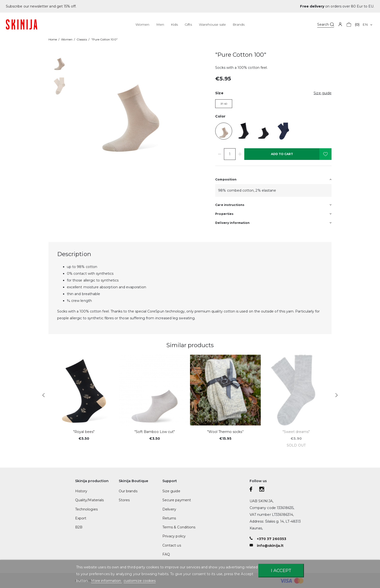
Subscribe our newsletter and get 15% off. (41, 6)
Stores (124, 500)
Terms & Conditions (179, 527)
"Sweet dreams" (296, 432)
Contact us (172, 545)
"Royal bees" (84, 432)
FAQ (166, 554)
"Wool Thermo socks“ (225, 432)
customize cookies (140, 581)
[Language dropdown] (367, 24)
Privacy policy (174, 536)
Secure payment (177, 500)
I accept (281, 570)
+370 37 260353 (272, 539)
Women (142, 24)
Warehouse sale (213, 24)
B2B (79, 527)
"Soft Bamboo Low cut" (155, 432)
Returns (169, 518)
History (81, 491)
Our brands (128, 491)
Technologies (86, 509)
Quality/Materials (89, 500)
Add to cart (282, 154)
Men (160, 24)
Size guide (171, 491)
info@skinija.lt (270, 546)
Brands (238, 24)
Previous (44, 395)
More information (107, 581)
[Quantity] (230, 154)
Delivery (169, 509)
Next (336, 395)
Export (81, 518)
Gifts (188, 24)
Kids (174, 24)
